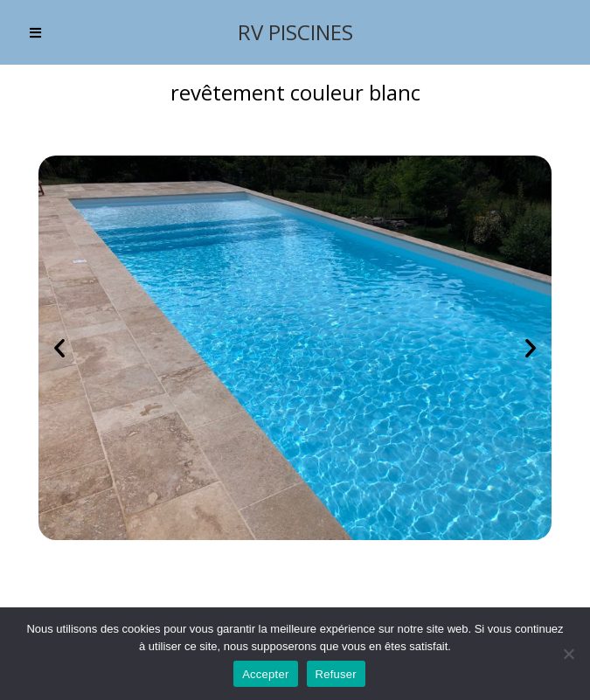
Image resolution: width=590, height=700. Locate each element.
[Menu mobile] (36, 32)
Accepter (265, 674)
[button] (59, 348)
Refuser (336, 674)
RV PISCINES (295, 32)
